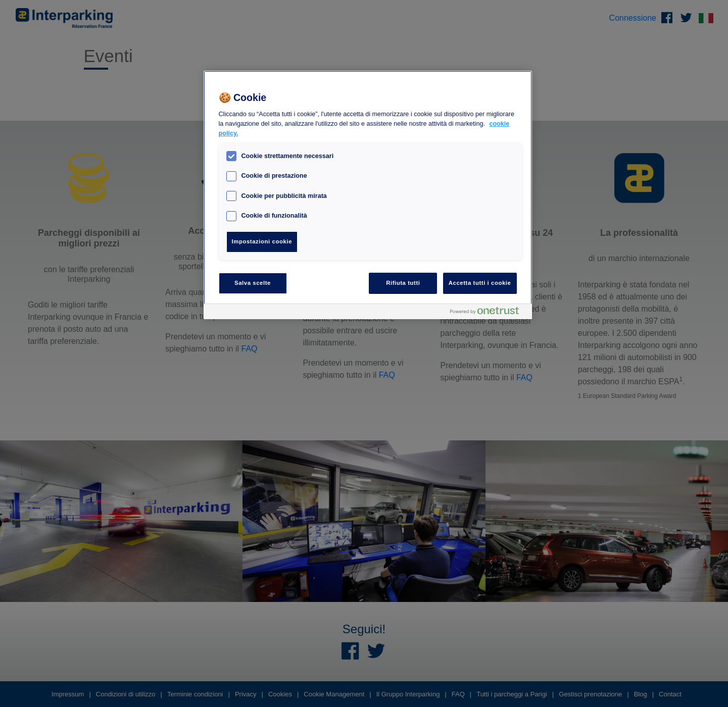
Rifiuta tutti (403, 283)
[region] (368, 195)
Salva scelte (253, 283)
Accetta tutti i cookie (480, 283)
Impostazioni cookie (262, 241)
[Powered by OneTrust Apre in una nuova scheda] (489, 313)
